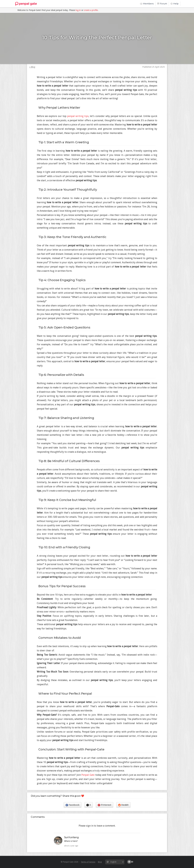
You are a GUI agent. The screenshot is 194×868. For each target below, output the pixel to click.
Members (147, 4)
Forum (162, 4)
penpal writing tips (78, 116)
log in (78, 10)
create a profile (91, 10)
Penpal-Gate (88, 775)
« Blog (32, 67)
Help (175, 4)
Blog (100, 862)
